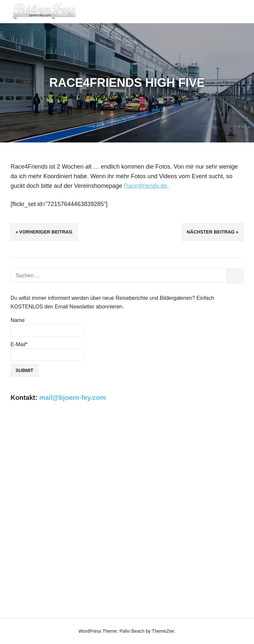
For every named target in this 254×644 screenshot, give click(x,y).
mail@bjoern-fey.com (73, 398)
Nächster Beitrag (211, 232)
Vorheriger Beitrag (46, 232)
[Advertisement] (127, 465)
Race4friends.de (145, 186)
